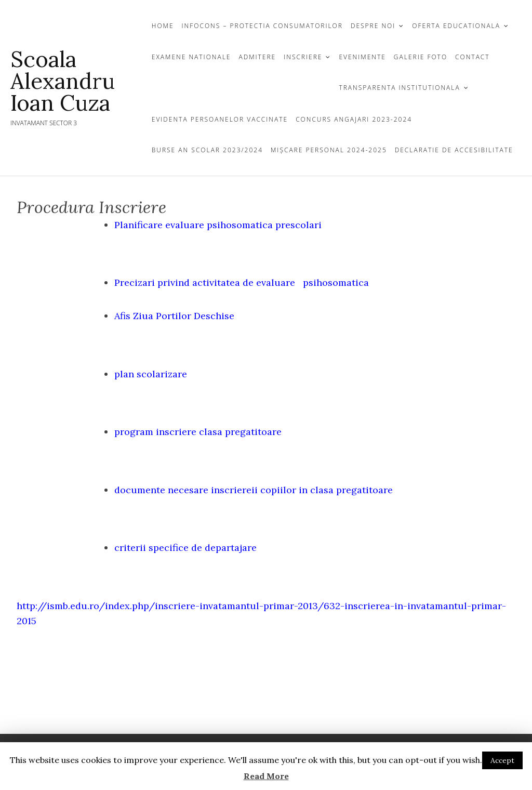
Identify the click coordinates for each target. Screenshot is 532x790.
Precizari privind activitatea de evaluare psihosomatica (242, 282)
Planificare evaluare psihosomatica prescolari (218, 225)
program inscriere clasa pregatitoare (198, 432)
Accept (502, 760)
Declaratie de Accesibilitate (454, 150)
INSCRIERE (303, 57)
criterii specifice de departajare (185, 548)
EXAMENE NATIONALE (191, 57)
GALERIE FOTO (421, 57)
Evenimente (362, 57)
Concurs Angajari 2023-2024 (354, 119)
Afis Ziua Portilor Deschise (174, 316)
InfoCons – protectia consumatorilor (262, 26)
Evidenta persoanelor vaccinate (220, 119)
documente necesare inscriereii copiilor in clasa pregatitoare (254, 490)
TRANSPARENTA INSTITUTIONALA (399, 88)
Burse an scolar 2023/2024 (207, 150)
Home (163, 26)
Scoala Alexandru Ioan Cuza (63, 81)
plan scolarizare (151, 374)
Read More (266, 776)
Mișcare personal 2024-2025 (329, 150)
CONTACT (473, 57)
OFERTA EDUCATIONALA (456, 26)
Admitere (257, 57)
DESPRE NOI (373, 26)
